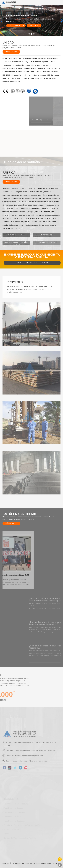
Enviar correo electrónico (32, 263)
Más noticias (11, 523)
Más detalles (11, 52)
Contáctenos (34, 25)
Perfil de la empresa (16, 25)
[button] (29, 34)
